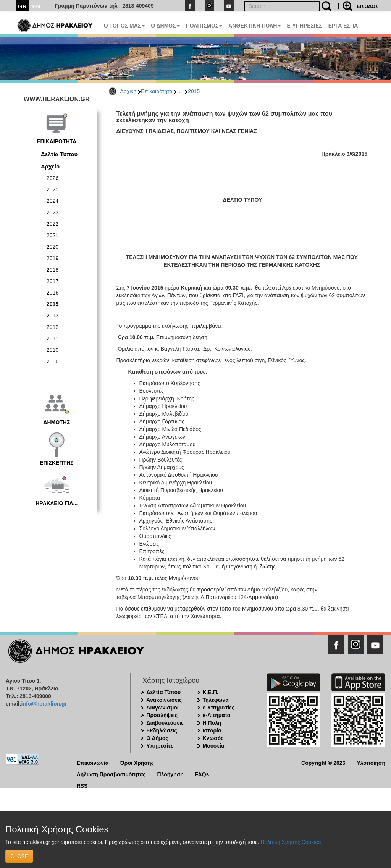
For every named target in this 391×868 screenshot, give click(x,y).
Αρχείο (50, 166)
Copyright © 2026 (323, 762)
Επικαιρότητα (157, 91)
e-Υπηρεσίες (219, 708)
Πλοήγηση (170, 774)
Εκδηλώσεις (162, 730)
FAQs (202, 774)
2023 (53, 212)
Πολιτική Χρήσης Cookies (291, 842)
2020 (53, 247)
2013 (53, 316)
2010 (53, 350)
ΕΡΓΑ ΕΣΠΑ (343, 26)
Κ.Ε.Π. (211, 692)
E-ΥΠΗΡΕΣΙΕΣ (304, 26)
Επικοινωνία (93, 762)
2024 (53, 201)
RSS (82, 785)
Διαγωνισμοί (162, 708)
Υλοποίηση (371, 762)
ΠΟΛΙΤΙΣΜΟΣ (204, 26)
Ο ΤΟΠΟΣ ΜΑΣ (124, 26)
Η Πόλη (212, 723)
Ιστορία (212, 730)
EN (36, 6)
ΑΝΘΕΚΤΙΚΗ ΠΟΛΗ (254, 26)
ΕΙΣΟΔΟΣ (368, 6)
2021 (53, 235)
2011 (53, 338)
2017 (53, 281)
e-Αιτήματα (217, 715)
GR (22, 6)
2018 (53, 270)
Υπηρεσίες (160, 746)
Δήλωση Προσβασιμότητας (111, 774)
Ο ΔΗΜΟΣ (165, 26)
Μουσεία (214, 746)
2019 (53, 258)
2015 (194, 91)
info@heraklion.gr (44, 704)
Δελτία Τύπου (59, 154)
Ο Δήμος (157, 738)
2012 (53, 327)
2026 (53, 178)
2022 (53, 224)
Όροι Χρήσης (137, 762)
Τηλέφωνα (216, 700)
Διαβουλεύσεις (165, 723)
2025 (53, 189)
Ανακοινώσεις (164, 700)
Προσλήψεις (162, 715)
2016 (53, 293)
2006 (53, 361)
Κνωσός (213, 738)
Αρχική (128, 91)
